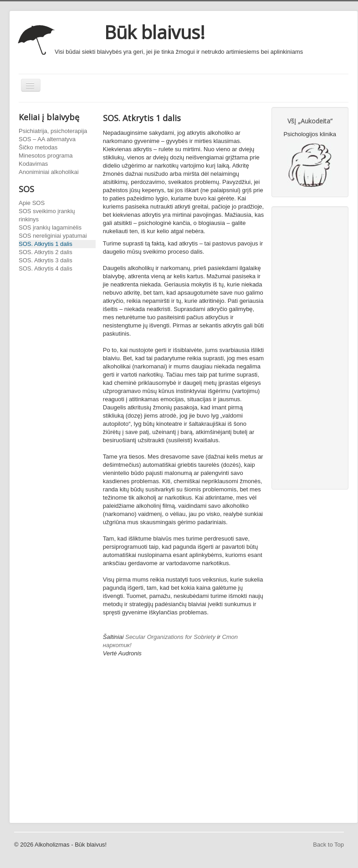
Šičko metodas (38, 147)
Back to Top (328, 845)
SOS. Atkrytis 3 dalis (46, 260)
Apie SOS (32, 203)
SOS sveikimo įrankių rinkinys (47, 215)
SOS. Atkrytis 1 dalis (46, 244)
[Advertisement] (184, 750)
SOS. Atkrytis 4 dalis (46, 268)
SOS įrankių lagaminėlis (50, 227)
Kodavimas (33, 164)
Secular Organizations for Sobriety (170, 637)
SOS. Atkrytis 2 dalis (46, 252)
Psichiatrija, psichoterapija (53, 131)
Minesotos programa (46, 156)
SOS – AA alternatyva (47, 139)
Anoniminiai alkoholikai (49, 172)
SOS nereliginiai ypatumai (53, 236)
